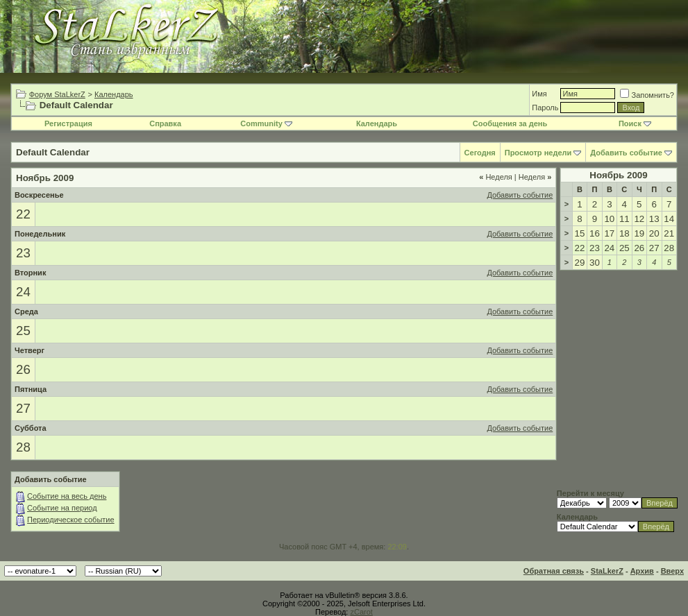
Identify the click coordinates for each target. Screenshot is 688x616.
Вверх (672, 571)
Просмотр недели (538, 153)
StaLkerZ (607, 571)
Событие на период (62, 508)
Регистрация (68, 123)
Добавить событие (626, 153)
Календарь (114, 94)
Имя (539, 94)
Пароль (545, 108)
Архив (642, 571)
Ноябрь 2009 (618, 175)
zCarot (361, 612)
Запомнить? (647, 95)
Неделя (496, 177)
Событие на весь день (67, 496)
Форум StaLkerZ (57, 94)
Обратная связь (554, 571)
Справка (165, 123)
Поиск (635, 123)
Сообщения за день (510, 123)
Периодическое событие (71, 520)
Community (266, 123)
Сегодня (480, 153)
